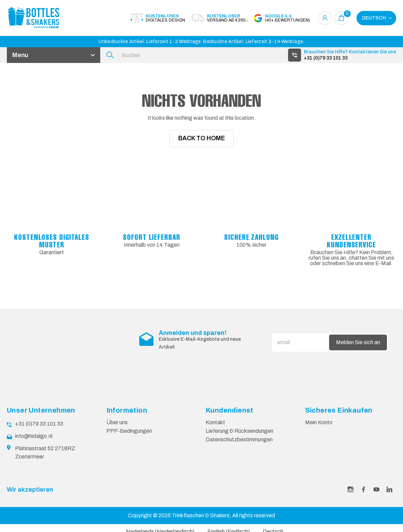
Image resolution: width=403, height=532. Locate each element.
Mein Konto (319, 427)
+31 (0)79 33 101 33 (326, 58)
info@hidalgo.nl (34, 441)
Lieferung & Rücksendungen (239, 436)
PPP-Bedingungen (129, 436)
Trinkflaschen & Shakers (201, 521)
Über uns (117, 427)
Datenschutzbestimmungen (239, 445)
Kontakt (215, 427)
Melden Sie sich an (358, 347)
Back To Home (202, 139)
